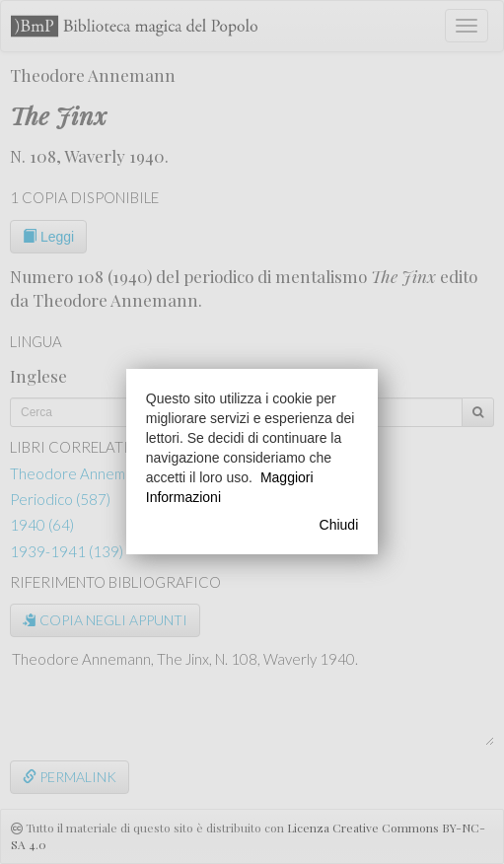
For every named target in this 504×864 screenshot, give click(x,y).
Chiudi (339, 525)
